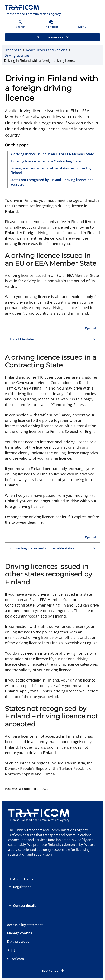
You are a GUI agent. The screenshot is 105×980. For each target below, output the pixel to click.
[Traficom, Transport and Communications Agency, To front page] (33, 10)
